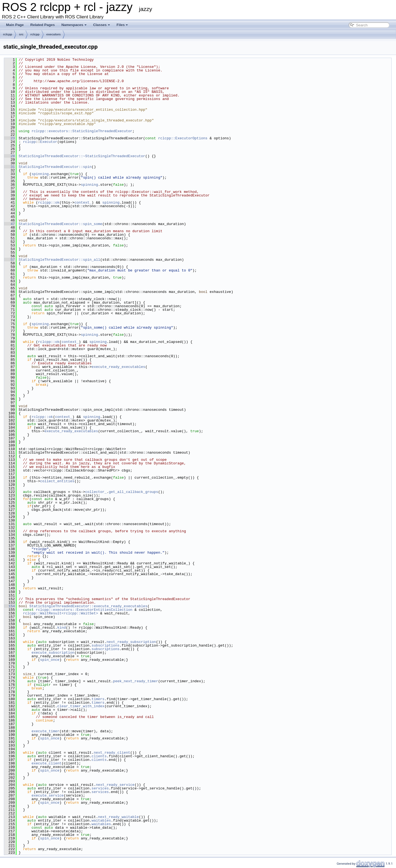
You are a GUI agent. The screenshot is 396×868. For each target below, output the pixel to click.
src (21, 34)
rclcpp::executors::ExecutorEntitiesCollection (84, 610)
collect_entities (57, 481)
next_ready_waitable (118, 817)
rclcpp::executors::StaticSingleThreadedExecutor (82, 131)
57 (9, 260)
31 (9, 167)
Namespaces (74, 25)
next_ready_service (115, 785)
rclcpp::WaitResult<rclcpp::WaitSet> (60, 613)
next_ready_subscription (131, 642)
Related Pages (42, 25)
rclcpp (8, 34)
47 (9, 224)
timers (98, 699)
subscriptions (105, 645)
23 (9, 138)
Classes (102, 25)
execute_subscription (53, 653)
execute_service (48, 795)
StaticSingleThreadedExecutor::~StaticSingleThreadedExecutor (82, 156)
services (100, 788)
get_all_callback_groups (133, 492)
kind (61, 628)
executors (54, 34)
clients (99, 756)
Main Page (15, 25)
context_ (83, 203)
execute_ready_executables (118, 367)
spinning (40, 174)
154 (9, 606)
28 (9, 156)
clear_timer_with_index (81, 706)
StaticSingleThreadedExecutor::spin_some (61, 224)
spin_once (50, 660)
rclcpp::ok (49, 203)
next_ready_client (112, 753)
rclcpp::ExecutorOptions (183, 138)
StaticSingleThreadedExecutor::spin (55, 167)
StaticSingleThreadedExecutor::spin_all (59, 260)
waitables (101, 820)
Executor (49, 142)
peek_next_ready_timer (136, 681)
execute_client (47, 763)
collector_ (96, 492)
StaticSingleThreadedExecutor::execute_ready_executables (88, 606)
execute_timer (46, 731)
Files (122, 25)
